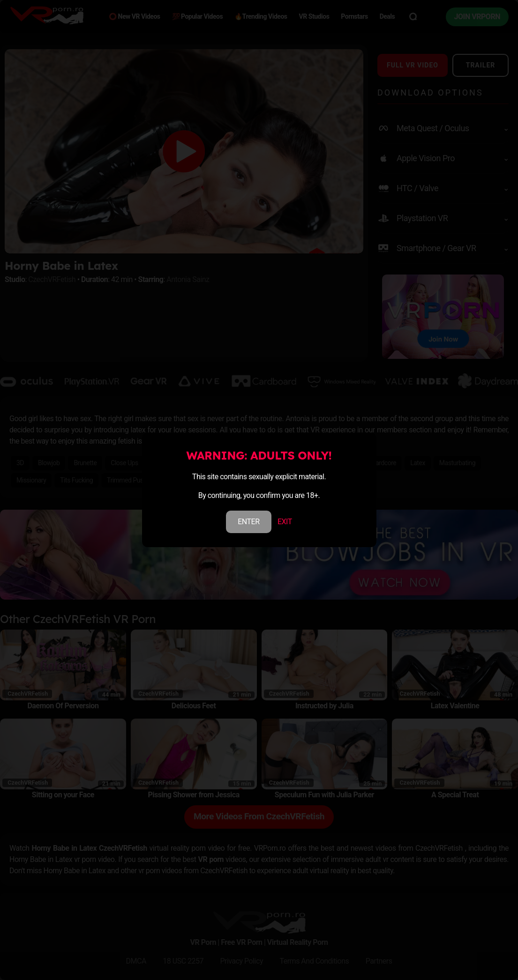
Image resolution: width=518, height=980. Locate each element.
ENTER (248, 522)
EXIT (285, 522)
